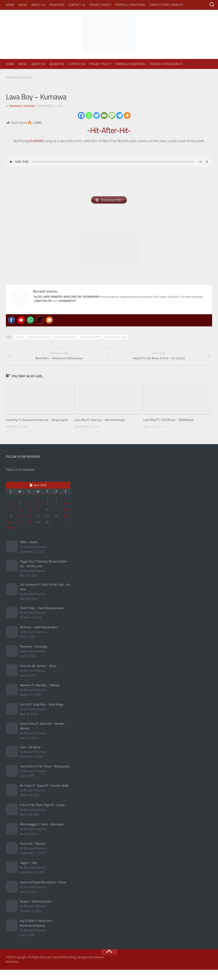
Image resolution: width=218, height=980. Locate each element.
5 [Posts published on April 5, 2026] (11, 514)
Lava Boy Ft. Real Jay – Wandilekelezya (102, 425)
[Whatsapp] (89, 115)
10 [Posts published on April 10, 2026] (56, 514)
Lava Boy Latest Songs (116, 337)
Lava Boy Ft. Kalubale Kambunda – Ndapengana (30, 427)
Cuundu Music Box (20, 77)
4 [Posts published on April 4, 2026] (66, 508)
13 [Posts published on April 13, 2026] (20, 520)
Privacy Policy (100, 5)
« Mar (10, 538)
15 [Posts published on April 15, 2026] (38, 520)
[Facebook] (81, 115)
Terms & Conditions (130, 5)
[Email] (104, 115)
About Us (38, 5)
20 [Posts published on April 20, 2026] (20, 526)
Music (23, 5)
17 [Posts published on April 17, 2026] (56, 520)
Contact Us (77, 5)
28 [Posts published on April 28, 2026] (29, 532)
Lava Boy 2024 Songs (38, 337)
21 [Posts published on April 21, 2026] (29, 526)
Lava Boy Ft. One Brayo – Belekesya (168, 425)
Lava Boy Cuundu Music (65, 337)
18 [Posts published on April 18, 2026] (66, 520)
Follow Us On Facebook (23, 467)
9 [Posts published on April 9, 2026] (47, 514)
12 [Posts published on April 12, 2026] (11, 520)
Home (10, 5)
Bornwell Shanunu (23, 106)
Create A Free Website (166, 5)
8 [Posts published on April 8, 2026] (38, 514)
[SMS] (112, 115)
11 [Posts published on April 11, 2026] (66, 514)
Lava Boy (20, 337)
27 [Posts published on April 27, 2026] (20, 532)
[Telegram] (120, 115)
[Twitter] (97, 115)
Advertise (57, 5)
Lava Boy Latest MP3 (90, 337)
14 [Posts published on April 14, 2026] (29, 520)
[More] (127, 115)
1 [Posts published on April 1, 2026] (38, 508)
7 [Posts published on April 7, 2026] (29, 514)
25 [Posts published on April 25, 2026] (66, 526)
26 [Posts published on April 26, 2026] (11, 532)
